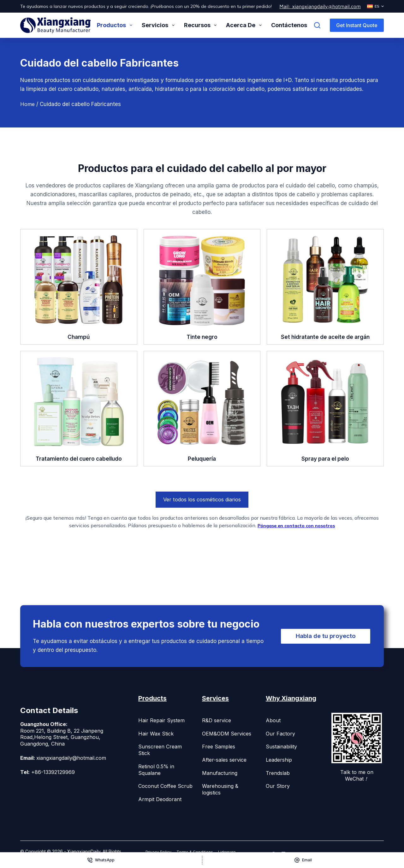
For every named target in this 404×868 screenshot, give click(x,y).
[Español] (375, 6)
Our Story (278, 786)
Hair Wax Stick (156, 734)
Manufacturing (220, 773)
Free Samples (219, 747)
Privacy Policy (161, 852)
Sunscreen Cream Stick (160, 750)
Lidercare (239, 852)
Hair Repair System (161, 720)
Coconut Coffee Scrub (165, 786)
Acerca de (245, 25)
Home (28, 104)
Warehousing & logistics (220, 789)
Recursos (202, 25)
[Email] (303, 860)
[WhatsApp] (101, 860)
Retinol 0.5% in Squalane (156, 770)
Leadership (279, 760)
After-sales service (224, 760)
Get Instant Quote (357, 25)
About (273, 720)
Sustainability (281, 747)
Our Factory (280, 734)
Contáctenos (289, 25)
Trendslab (278, 773)
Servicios (159, 25)
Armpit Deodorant (160, 799)
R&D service (217, 720)
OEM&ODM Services (227, 734)
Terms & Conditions (202, 852)
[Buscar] (317, 25)
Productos (116, 25)
